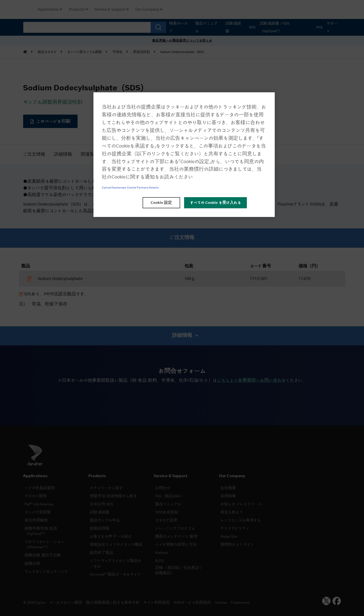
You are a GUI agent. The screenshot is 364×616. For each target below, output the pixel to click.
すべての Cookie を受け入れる (215, 203)
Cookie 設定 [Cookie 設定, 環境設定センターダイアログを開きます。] (161, 203)
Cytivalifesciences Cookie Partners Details (130, 188)
